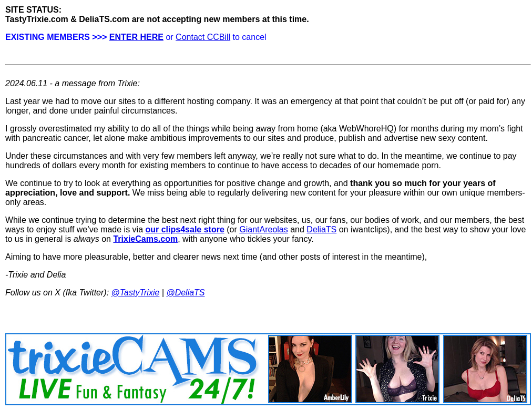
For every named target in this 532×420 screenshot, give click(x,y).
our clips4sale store (185, 229)
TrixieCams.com (145, 239)
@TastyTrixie (136, 293)
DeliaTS (321, 229)
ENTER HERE (136, 37)
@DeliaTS (185, 293)
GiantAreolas (264, 229)
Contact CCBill (203, 37)
